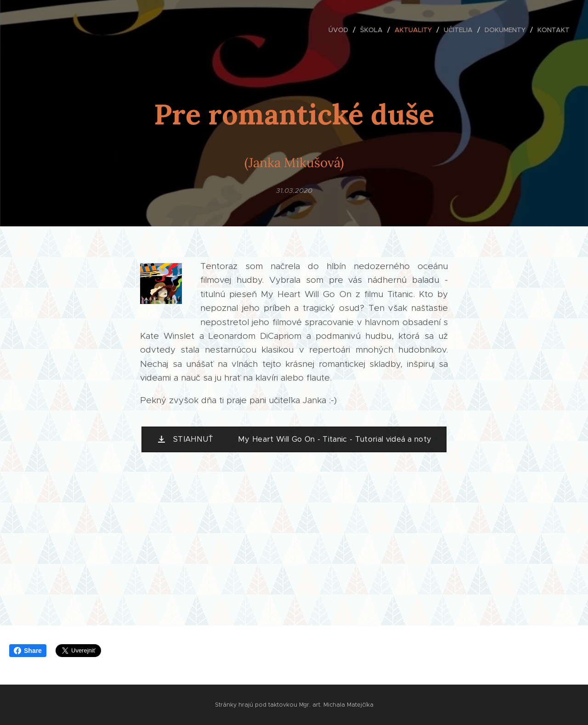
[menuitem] (341, 30)
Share (28, 651)
